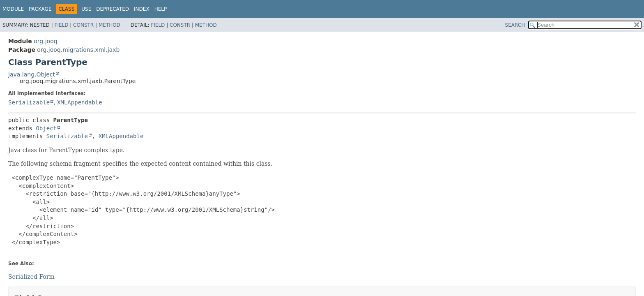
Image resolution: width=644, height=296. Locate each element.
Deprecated (113, 9)
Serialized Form (31, 277)
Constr (83, 25)
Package (40, 9)
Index (142, 9)
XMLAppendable (80, 102)
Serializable (29, 102)
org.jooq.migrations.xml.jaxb (78, 50)
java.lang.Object (32, 74)
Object (46, 128)
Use (86, 9)
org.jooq (45, 41)
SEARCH (515, 25)
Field (61, 25)
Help (161, 9)
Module (13, 9)
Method (109, 25)
